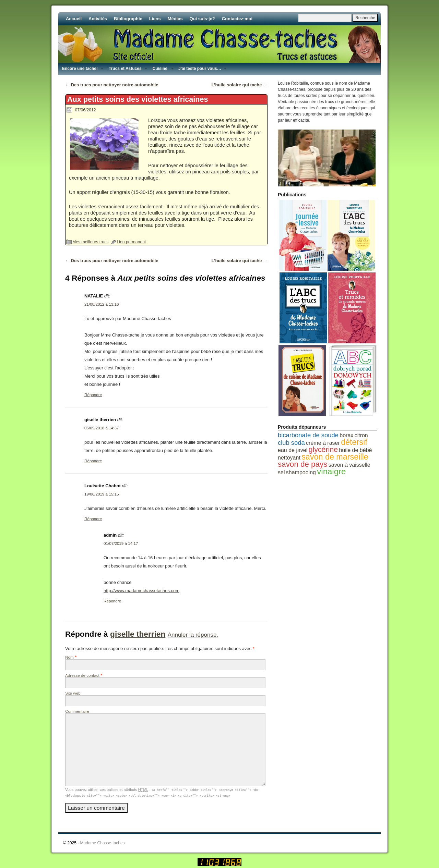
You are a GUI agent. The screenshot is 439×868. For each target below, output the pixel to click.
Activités (98, 19)
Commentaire (77, 711)
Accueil (74, 19)
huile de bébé (355, 450)
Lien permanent (131, 242)
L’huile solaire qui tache (240, 85)
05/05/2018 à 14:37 (102, 428)
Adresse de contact (82, 675)
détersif (354, 442)
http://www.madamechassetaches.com (141, 591)
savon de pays (302, 464)
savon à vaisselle (349, 465)
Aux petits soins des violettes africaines (138, 99)
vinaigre (331, 471)
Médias (175, 19)
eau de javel (293, 450)
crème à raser (323, 443)
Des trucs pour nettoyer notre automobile (112, 85)
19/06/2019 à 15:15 (102, 494)
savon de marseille (335, 457)
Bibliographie (128, 19)
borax (346, 435)
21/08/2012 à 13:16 (102, 304)
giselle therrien (138, 634)
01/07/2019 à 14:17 (121, 543)
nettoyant (289, 458)
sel (281, 472)
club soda (291, 443)
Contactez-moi (237, 19)
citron (361, 435)
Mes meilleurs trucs (90, 242)
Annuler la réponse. (193, 635)
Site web (73, 693)
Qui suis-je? (202, 19)
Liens (155, 19)
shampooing (301, 472)
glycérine (323, 450)
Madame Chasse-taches (103, 843)
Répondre (93, 395)
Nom (69, 657)
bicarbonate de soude (308, 435)
